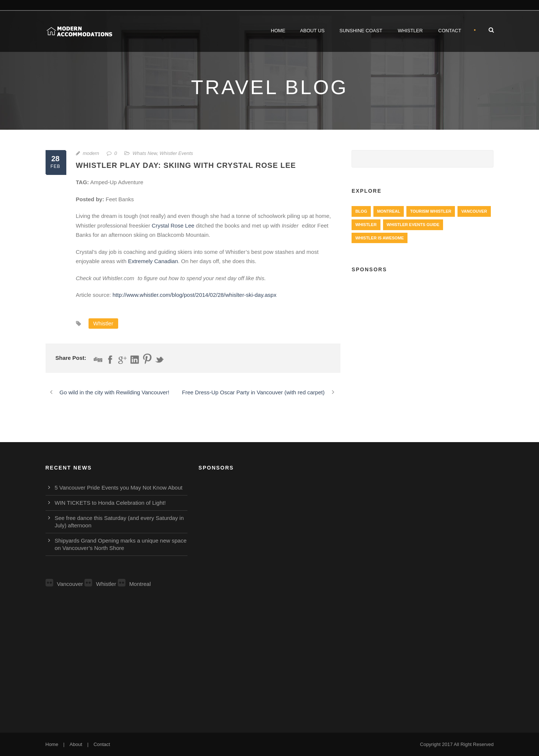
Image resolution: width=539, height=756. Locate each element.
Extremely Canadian (153, 261)
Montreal (134, 584)
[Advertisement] (422, 334)
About (76, 744)
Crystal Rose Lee (173, 226)
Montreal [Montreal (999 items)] (389, 211)
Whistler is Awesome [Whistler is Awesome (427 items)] (380, 238)
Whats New (145, 153)
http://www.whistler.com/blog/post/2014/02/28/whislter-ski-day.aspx (194, 295)
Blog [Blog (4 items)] (361, 211)
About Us (312, 31)
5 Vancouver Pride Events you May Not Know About (119, 488)
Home (278, 31)
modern (91, 153)
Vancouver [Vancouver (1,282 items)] (474, 211)
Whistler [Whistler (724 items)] (366, 225)
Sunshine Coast (361, 31)
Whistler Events (176, 153)
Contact (450, 31)
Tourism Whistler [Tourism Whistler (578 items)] (431, 211)
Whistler (410, 31)
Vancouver (64, 584)
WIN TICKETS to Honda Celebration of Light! (110, 503)
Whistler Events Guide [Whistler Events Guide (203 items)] (413, 225)
